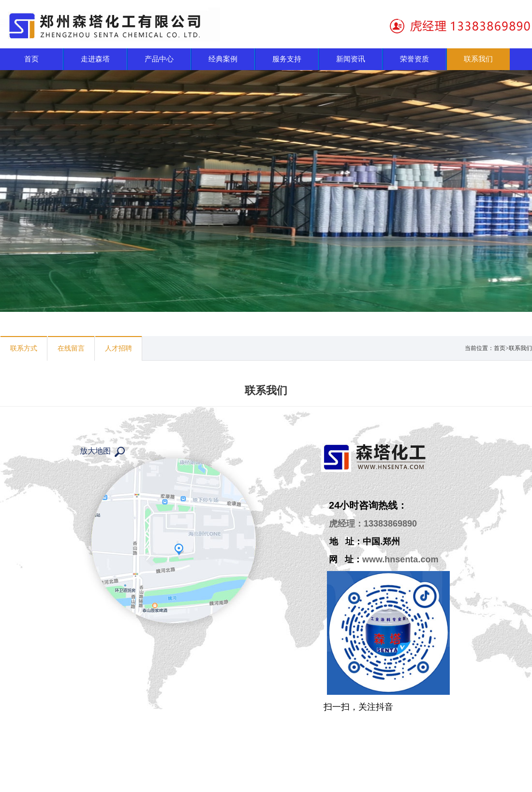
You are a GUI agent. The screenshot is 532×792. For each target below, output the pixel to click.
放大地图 (95, 451)
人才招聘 (118, 348)
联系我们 (520, 348)
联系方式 (24, 348)
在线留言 (71, 348)
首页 (500, 348)
